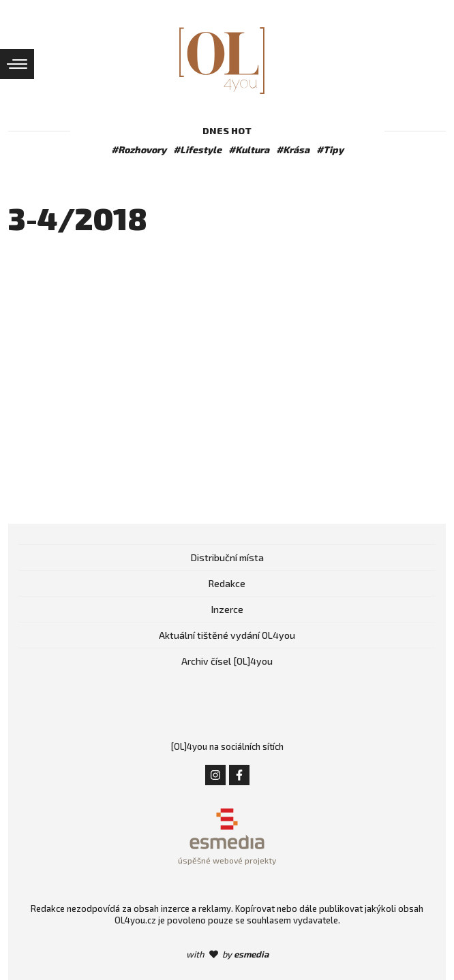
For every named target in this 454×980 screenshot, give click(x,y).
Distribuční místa (227, 557)
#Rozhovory (139, 149)
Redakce (227, 583)
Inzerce (227, 609)
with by (227, 954)
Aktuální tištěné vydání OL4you (227, 635)
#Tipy (330, 149)
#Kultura (249, 149)
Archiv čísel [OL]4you (227, 661)
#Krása (293, 149)
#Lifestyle (197, 149)
